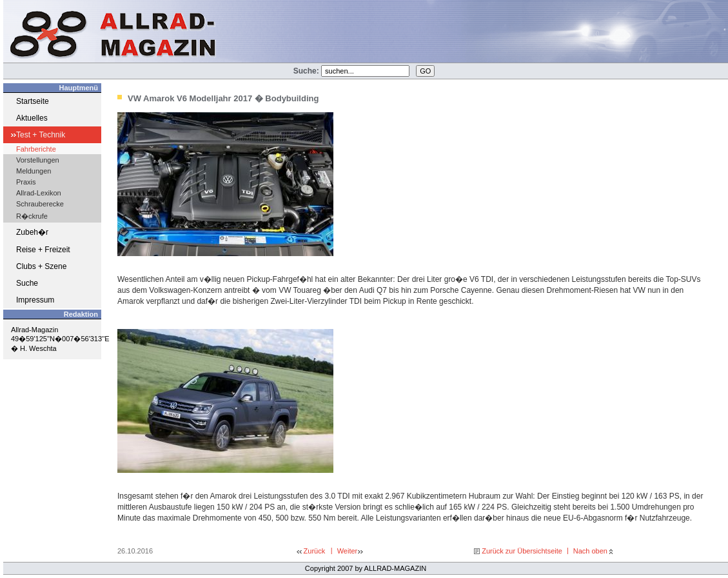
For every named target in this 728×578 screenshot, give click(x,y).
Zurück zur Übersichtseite (522, 551)
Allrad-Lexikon (39, 193)
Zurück (315, 551)
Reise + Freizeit (43, 250)
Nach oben (590, 551)
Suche (27, 283)
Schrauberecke (40, 204)
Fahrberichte (36, 149)
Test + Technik (41, 135)
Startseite (33, 101)
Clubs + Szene (41, 266)
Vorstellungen (38, 160)
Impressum (35, 300)
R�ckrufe (32, 216)
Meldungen (34, 171)
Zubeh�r (32, 232)
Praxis (26, 182)
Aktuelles (32, 118)
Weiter (348, 551)
